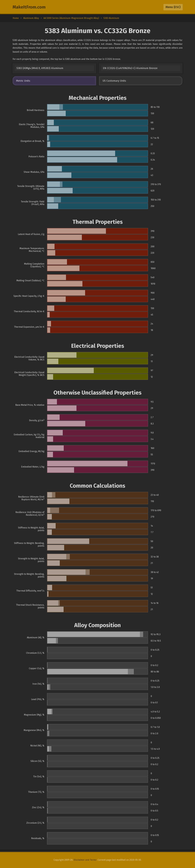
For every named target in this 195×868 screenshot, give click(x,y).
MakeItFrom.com (29, 7)
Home (16, 18)
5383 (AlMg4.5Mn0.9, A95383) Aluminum (40, 68)
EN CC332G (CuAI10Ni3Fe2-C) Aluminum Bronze (130, 68)
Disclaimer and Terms (85, 860)
